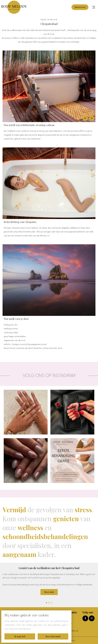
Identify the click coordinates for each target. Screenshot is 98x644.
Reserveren (80, 7)
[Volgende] (92, 118)
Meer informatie (53, 636)
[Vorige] (85, 118)
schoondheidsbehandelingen (45, 536)
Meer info (49, 592)
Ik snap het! (20, 636)
